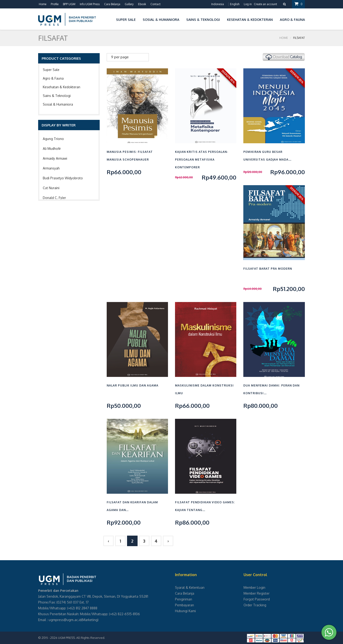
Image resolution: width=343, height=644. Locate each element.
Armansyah (51, 168)
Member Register (257, 593)
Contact (155, 4)
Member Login (254, 587)
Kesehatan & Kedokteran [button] (250, 20)
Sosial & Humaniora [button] (161, 20)
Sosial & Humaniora (58, 104)
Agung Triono (53, 139)
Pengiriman (184, 599)
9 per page (120, 57)
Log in (248, 4)
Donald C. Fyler (54, 198)
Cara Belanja (112, 4)
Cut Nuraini (51, 188)
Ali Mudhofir (52, 149)
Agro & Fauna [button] (292, 20)
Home (43, 4)
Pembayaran (184, 605)
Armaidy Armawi (55, 158)
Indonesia (218, 4)
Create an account (265, 4)
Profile (55, 4)
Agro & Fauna (53, 78)
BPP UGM (69, 4)
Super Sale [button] (126, 20)
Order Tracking (255, 605)
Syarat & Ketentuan (190, 587)
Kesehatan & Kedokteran (62, 87)
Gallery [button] (129, 4)
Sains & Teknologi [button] (203, 20)
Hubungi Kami (185, 611)
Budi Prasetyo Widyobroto (63, 178)
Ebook (142, 4)
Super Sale (51, 70)
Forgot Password (257, 599)
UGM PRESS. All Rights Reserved (81, 638)
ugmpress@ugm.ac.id (65, 620)
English (235, 4)
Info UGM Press (90, 4)
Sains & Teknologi (57, 96)
